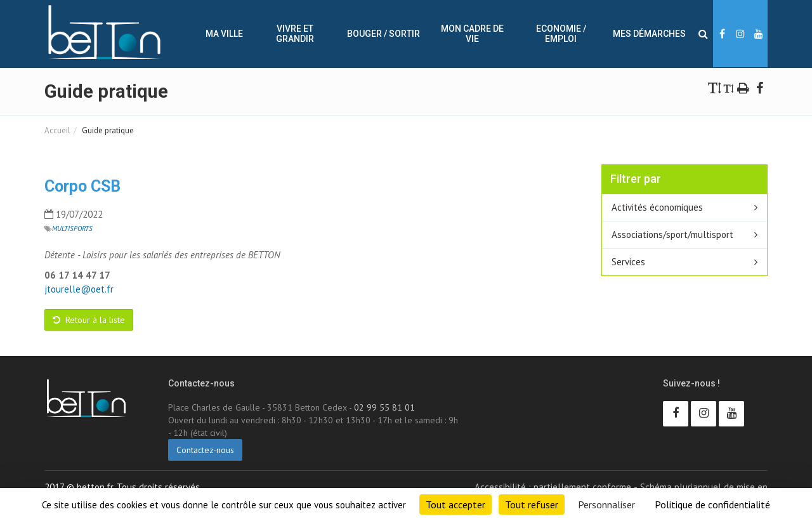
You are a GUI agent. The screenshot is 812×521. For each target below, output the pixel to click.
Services (628, 262)
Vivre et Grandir (295, 34)
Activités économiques (657, 207)
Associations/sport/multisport (672, 234)
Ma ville (224, 34)
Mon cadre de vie (472, 34)
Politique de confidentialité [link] (712, 505)
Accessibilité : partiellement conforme (553, 487)
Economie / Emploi (561, 34)
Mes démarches (649, 34)
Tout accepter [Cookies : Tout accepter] (455, 505)
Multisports (72, 228)
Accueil (57, 130)
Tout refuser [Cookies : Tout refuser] (532, 505)
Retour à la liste (89, 320)
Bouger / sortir (383, 34)
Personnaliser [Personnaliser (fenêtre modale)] (606, 505)
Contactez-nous (205, 450)
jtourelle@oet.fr (79, 289)
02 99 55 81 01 (384, 407)
